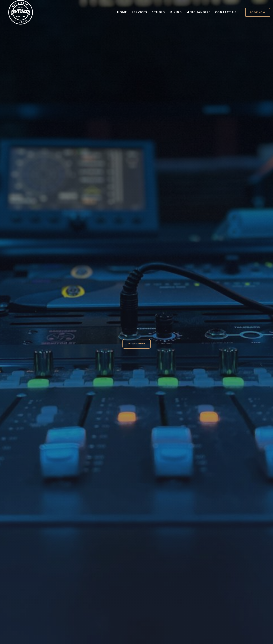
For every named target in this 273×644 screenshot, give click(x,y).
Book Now (258, 12)
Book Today (137, 343)
